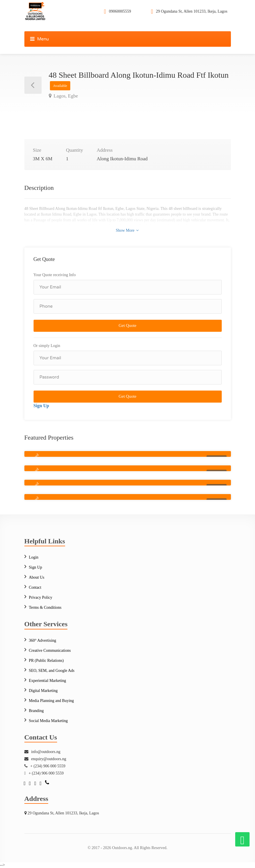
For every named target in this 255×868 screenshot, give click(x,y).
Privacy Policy (41, 597)
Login (34, 557)
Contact (35, 587)
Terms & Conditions (45, 607)
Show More (127, 230)
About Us (37, 577)
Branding (36, 711)
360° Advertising (43, 640)
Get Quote (127, 325)
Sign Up (41, 406)
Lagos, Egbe (65, 96)
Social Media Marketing (48, 721)
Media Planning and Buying (52, 701)
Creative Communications (50, 650)
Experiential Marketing (48, 681)
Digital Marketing (43, 691)
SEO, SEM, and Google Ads (52, 671)
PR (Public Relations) (46, 661)
